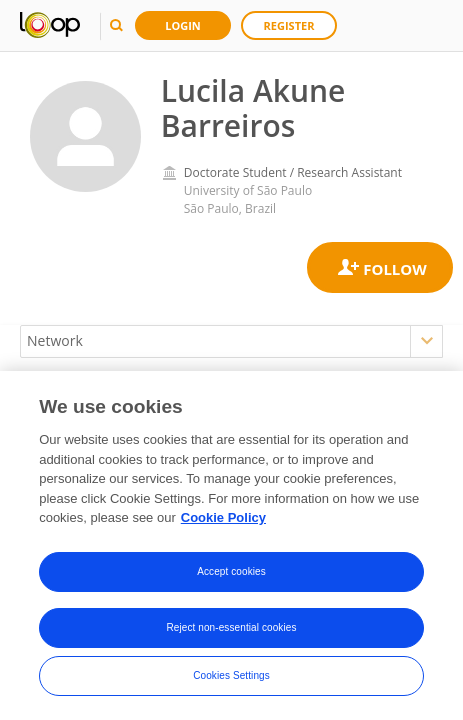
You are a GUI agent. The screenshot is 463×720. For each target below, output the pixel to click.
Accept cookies (231, 571)
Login (183, 25)
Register (289, 25)
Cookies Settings (231, 675)
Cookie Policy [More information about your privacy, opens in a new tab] (223, 518)
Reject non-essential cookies (231, 627)
